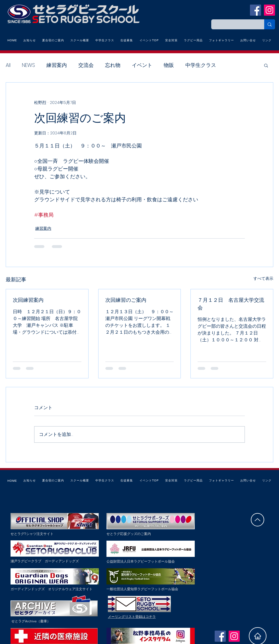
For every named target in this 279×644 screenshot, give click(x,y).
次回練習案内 (28, 300)
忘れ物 (113, 65)
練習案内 (57, 65)
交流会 (86, 65)
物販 (169, 65)
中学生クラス (201, 65)
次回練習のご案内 (126, 300)
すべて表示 (263, 278)
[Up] (258, 520)
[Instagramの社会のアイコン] (269, 10)
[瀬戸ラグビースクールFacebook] (256, 10)
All (8, 65)
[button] (266, 65)
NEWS (28, 65)
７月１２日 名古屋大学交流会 (231, 304)
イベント (142, 65)
